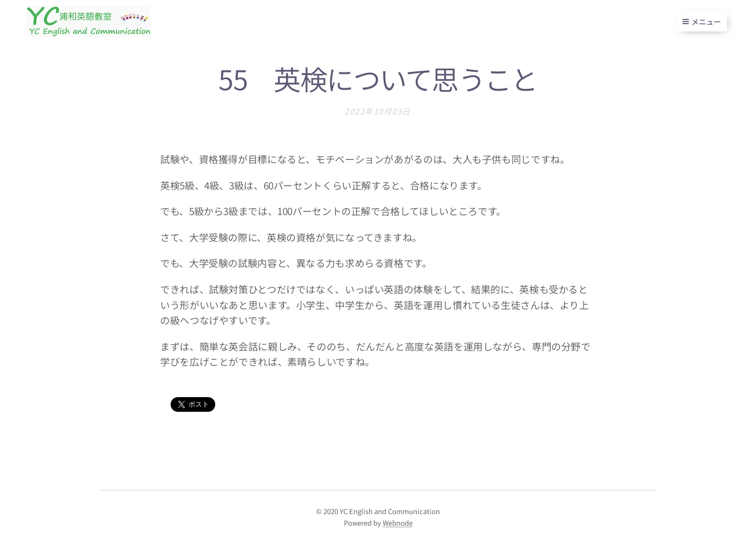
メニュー (702, 22)
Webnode (398, 523)
